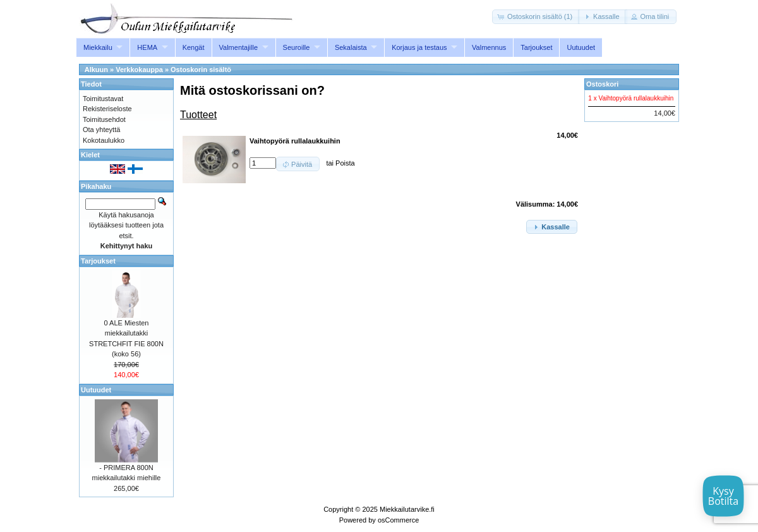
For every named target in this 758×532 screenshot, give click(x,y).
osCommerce (398, 520)
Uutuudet (581, 47)
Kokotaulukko (104, 140)
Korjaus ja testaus (419, 47)
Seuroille (297, 47)
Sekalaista (351, 47)
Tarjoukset (536, 47)
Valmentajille (239, 47)
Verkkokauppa (139, 70)
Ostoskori (602, 84)
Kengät (194, 47)
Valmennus (489, 47)
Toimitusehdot (104, 119)
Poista (345, 163)
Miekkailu (98, 47)
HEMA (147, 47)
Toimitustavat (103, 99)
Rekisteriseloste (107, 109)
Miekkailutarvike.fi (407, 509)
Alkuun (96, 70)
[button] (536, 17)
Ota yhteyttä (101, 130)
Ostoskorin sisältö (201, 70)
